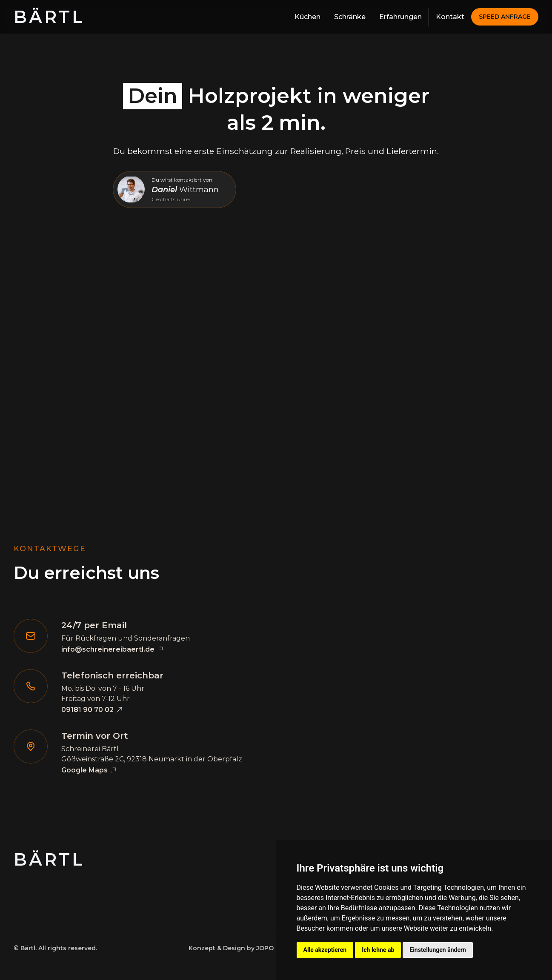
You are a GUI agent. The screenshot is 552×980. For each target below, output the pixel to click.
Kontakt (450, 17)
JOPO (265, 948)
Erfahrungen (400, 17)
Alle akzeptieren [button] (325, 950)
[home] (49, 17)
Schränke (350, 17)
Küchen (307, 17)
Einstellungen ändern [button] (438, 950)
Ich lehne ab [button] (378, 950)
